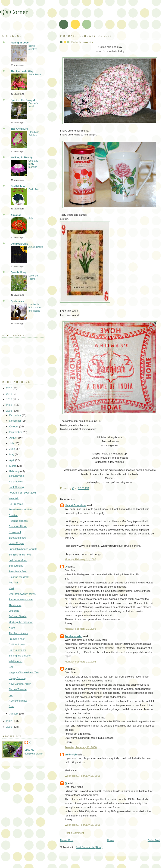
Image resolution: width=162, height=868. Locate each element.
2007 (9, 721)
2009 (9, 405)
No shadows (16, 482)
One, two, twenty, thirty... (23, 594)
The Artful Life (19, 129)
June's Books (36, 247)
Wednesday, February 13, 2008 (83, 776)
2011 (9, 394)
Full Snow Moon (18, 560)
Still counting (16, 566)
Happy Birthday (18, 678)
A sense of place (18, 701)
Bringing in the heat (20, 555)
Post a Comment (74, 833)
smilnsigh (71, 755)
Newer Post (67, 840)
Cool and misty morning (33, 164)
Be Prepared (16, 504)
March (13, 466)
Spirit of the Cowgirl (23, 100)
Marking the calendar (21, 622)
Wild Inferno (16, 661)
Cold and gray (17, 644)
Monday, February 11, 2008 (80, 559)
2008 (9, 411)
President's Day (18, 571)
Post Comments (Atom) (89, 847)
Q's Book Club (19, 244)
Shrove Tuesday (18, 689)
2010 (9, 399)
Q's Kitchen (18, 186)
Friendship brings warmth (23, 549)
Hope (12, 628)
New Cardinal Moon (20, 684)
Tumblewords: (73, 636)
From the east (17, 639)
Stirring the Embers (20, 656)
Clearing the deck (19, 577)
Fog (11, 695)
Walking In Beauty (22, 157)
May (12, 454)
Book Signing (16, 487)
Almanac (16, 215)
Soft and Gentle (18, 616)
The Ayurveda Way (22, 71)
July (31, 218)
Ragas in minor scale (21, 599)
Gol (11, 667)
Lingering (14, 611)
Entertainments (17, 650)
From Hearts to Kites (20, 509)
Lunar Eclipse (17, 543)
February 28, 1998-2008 (23, 493)
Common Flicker (18, 526)
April (12, 460)
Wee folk (14, 498)
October (14, 426)
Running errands (18, 521)
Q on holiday (18, 272)
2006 (9, 727)
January (14, 714)
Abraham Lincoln (18, 633)
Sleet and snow (18, 538)
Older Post (154, 840)
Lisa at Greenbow (75, 505)
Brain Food (34, 189)
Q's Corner (14, 12)
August (14, 438)
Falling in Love (20, 43)
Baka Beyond (16, 476)
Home (111, 840)
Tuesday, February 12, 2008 (81, 747)
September (16, 432)
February (15, 471)
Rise (11, 706)
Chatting (14, 515)
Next (11, 588)
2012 (9, 388)
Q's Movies (17, 301)
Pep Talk (14, 583)
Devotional (15, 532)
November (16, 421)
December (16, 415)
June (12, 449)
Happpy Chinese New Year (24, 672)
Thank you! (15, 605)
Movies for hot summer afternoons (35, 308)
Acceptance (35, 75)
